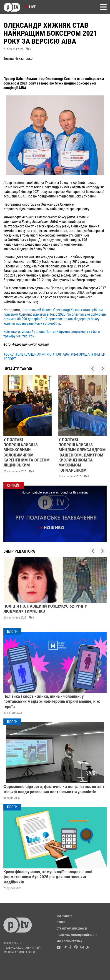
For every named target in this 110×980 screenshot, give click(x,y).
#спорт (10, 359)
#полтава (61, 354)
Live (31, 7)
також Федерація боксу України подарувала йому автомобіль (51, 321)
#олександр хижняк (33, 354)
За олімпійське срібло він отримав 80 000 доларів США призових (55, 317)
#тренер (98, 354)
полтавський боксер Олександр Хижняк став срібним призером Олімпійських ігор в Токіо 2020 (53, 312)
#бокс (9, 354)
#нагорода (80, 354)
